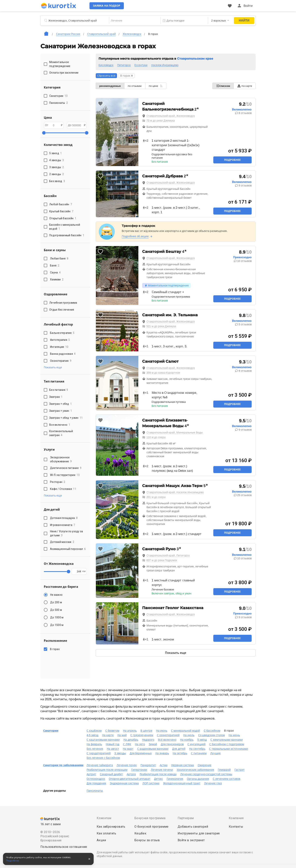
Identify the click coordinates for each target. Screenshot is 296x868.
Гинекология (175, 779)
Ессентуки (141, 65)
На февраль (94, 744)
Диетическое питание (66, 468)
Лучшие (215, 753)
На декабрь (131, 740)
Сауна (55, 272)
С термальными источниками (229, 749)
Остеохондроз (96, 779)
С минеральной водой (185, 731)
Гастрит (240, 770)
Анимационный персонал (68, 549)
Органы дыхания (198, 779)
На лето (140, 744)
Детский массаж (62, 542)
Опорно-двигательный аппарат (129, 779)
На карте (244, 86)
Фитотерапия (60, 340)
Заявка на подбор (112, 6)
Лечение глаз (213, 783)
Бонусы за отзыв (147, 840)
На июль (189, 735)
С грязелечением (142, 735)
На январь (162, 753)
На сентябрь (197, 749)
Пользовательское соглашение (64, 847)
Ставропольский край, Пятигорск (168, 556)
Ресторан (58, 482)
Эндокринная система (124, 783)
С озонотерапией (168, 735)
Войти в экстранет (191, 840)
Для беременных (141, 753)
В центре (146, 731)
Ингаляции (59, 347)
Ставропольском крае (195, 59)
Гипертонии (139, 770)
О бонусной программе (151, 827)
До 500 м (56, 610)
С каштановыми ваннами (103, 740)
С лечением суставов (227, 779)
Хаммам (57, 279)
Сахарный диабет (111, 774)
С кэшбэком (94, 731)
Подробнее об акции (135, 236)
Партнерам (186, 818)
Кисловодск (106, 65)
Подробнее (232, 160)
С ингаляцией (197, 744)
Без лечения (95, 749)
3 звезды (120, 753)
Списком (222, 86)
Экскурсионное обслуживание (61, 459)
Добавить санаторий (193, 827)
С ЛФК (127, 744)
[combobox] (132, 21)
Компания (236, 818)
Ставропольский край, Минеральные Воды (175, 432)
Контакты (236, 827)
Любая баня (59, 259)
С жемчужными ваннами (227, 740)
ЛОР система (151, 783)
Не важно (56, 595)
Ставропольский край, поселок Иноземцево (175, 492)
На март (128, 749)
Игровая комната (63, 525)
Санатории (51, 731)
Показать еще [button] (53, 367)
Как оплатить (106, 833)
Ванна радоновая (63, 354)
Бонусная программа (150, 818)
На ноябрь (187, 740)
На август (113, 749)
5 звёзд (202, 740)
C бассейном (212, 731)
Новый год (113, 744)
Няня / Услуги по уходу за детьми (66, 533)
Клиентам (104, 818)
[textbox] (132, 21)
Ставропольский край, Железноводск (171, 116)
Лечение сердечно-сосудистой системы (206, 774)
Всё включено (167, 740)
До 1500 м (57, 625)
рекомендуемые (110, 86)
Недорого (148, 740)
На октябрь (180, 753)
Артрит (91, 774)
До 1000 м (57, 617)
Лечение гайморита (100, 765)
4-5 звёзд (92, 735)
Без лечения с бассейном (103, 758)
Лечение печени (162, 770)
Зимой (153, 744)
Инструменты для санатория (199, 833)
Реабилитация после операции (107, 770)
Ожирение (205, 765)
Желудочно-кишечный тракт (182, 783)
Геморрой (224, 770)
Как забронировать (111, 827)
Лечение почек (127, 765)
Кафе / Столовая (63, 489)
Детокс (158, 779)
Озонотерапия (61, 361)
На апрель (130, 731)
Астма (164, 765)
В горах (55, 649)
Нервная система (183, 765)
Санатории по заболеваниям (63, 765)
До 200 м (56, 602)
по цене (157, 86)
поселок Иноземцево (165, 65)
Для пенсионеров (172, 744)
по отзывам (136, 86)
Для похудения (96, 783)
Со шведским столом (212, 735)
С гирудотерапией (99, 753)
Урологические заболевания (195, 770)
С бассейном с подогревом (227, 744)
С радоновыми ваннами (153, 749)
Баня (55, 265)
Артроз (131, 774)
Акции (101, 840)
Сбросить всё (106, 76)
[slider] (44, 133)
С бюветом (112, 731)
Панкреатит (148, 765)
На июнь (162, 731)
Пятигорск (124, 65)
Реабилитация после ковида (158, 774)
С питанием (199, 753)
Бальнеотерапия (62, 333)
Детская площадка (64, 518)
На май (122, 735)
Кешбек (140, 833)
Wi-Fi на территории (65, 475)
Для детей (179, 749)
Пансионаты (95, 791)
